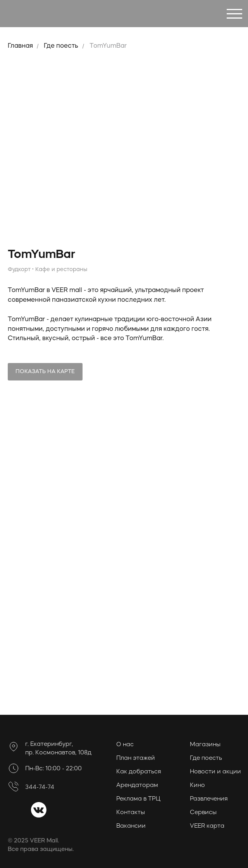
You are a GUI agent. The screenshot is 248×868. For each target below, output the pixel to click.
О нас (125, 745)
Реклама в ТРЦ (138, 799)
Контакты (131, 813)
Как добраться (139, 772)
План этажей (136, 758)
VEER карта (207, 826)
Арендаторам (137, 786)
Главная (20, 46)
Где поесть (61, 46)
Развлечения (209, 799)
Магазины (205, 745)
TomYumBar (108, 46)
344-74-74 (40, 788)
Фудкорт (19, 270)
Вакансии (131, 826)
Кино (197, 786)
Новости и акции (215, 772)
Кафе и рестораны (61, 270)
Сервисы (203, 813)
